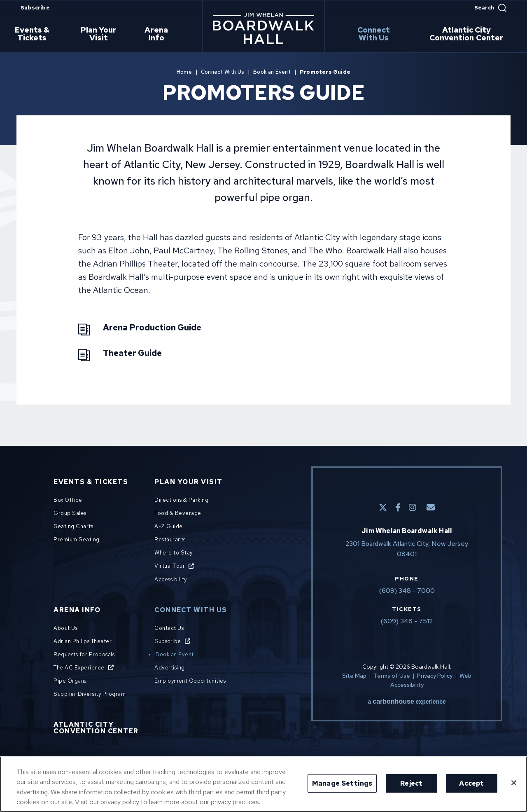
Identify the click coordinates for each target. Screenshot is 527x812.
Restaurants (170, 539)
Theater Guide (132, 353)
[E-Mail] (431, 508)
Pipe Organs (70, 681)
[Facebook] (398, 508)
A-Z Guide (169, 526)
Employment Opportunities (190, 681)
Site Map (354, 676)
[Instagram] (413, 508)
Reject (411, 783)
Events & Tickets (36, 34)
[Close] (514, 783)
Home (184, 72)
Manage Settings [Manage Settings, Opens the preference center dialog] (342, 783)
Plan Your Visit (104, 34)
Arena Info (160, 34)
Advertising (170, 668)
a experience (407, 702)
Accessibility (171, 579)
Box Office (68, 500)
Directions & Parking (181, 500)
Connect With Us (375, 34)
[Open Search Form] (490, 8)
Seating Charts (73, 526)
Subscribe (35, 8)
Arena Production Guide (152, 328)
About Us (65, 628)
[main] (263, 239)
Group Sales (70, 513)
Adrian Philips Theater (83, 641)
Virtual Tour (170, 566)
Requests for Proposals (84, 654)
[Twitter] (383, 508)
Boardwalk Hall (263, 28)
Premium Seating (77, 539)
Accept (471, 783)
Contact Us (169, 628)
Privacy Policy (435, 676)
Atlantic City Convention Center (469, 34)
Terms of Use (392, 676)
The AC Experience (79, 668)
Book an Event (272, 72)
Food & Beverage (178, 513)
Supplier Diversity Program (90, 694)
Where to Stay (174, 553)
